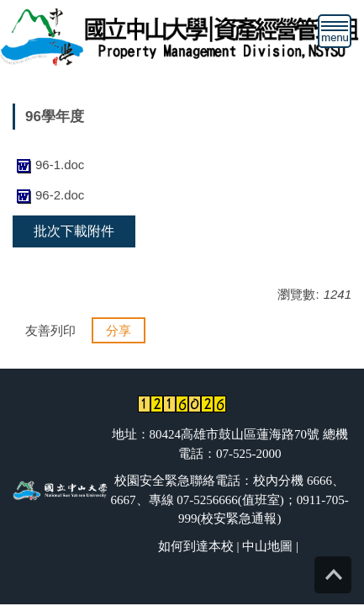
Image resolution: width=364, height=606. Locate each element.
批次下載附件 (74, 231)
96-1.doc (48, 165)
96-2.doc (48, 195)
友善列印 (50, 330)
